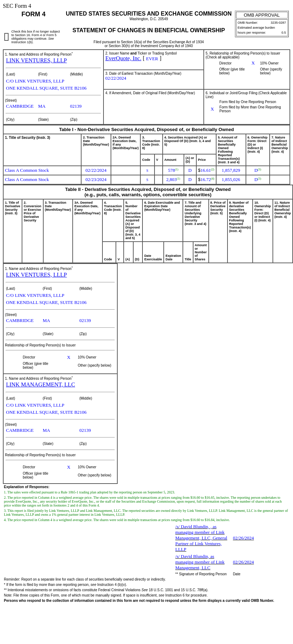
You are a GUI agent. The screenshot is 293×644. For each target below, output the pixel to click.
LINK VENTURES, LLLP (36, 60)
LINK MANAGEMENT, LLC (41, 385)
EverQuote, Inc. (123, 58)
